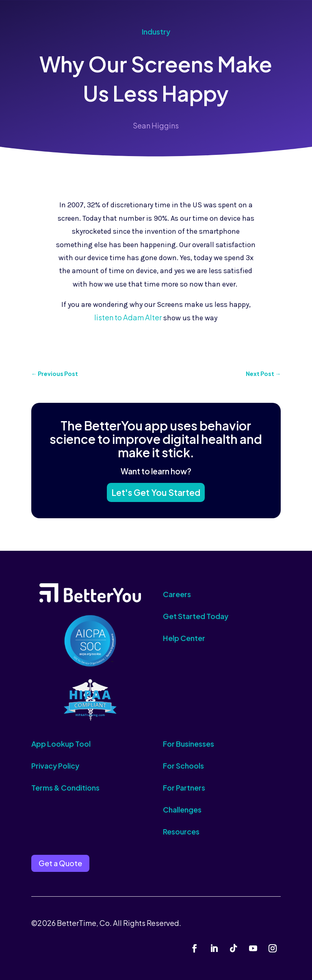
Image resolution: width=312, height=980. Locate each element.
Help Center (184, 638)
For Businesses (188, 744)
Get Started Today (196, 616)
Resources (181, 831)
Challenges (182, 809)
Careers (177, 594)
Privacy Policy (55, 766)
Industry (156, 32)
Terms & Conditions (65, 788)
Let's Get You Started (156, 492)
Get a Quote (60, 863)
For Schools (183, 766)
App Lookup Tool (61, 744)
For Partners (184, 788)
